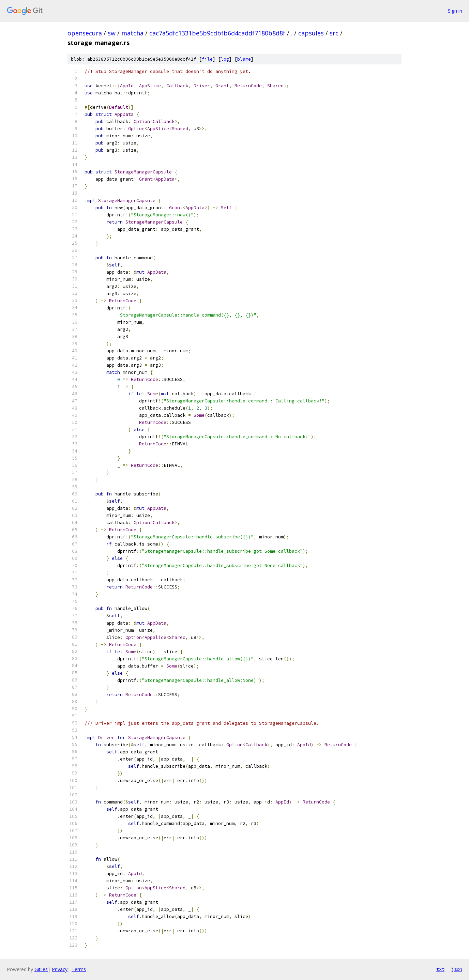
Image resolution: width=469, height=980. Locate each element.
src (334, 33)
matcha (132, 33)
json (457, 969)
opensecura (85, 33)
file (207, 59)
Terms (79, 969)
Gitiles (41, 969)
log (225, 59)
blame (244, 59)
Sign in (455, 11)
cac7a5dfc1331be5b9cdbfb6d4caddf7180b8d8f (217, 33)
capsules (311, 33)
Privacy (60, 969)
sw (112, 33)
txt (440, 969)
